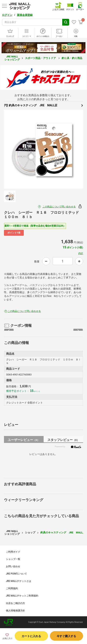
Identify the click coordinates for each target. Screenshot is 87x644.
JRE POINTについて (16, 574)
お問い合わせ (13, 566)
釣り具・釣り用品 (72, 58)
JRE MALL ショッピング (12, 58)
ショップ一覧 (13, 559)
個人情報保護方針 (15, 611)
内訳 (81, 253)
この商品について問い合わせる (59, 207)
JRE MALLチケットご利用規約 (22, 596)
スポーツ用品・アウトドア (41, 58)
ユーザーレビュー (24, 440)
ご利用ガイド (13, 552)
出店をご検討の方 (15, 603)
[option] (43, 149)
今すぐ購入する (66, 636)
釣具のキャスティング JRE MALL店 (43, 105)
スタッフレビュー (63, 440)
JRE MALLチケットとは (19, 581)
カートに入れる (31, 636)
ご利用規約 (12, 588)
